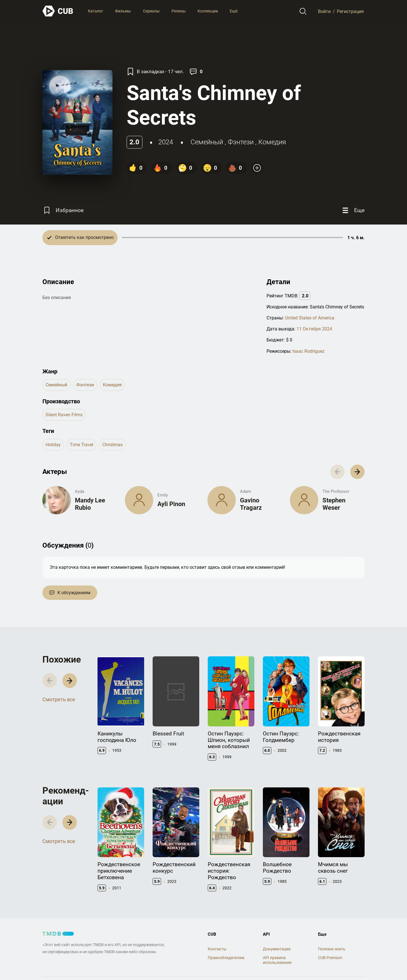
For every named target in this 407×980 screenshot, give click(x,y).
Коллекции (208, 11)
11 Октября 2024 (314, 329)
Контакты (217, 949)
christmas (112, 445)
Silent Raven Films (64, 415)
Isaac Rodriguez (309, 351)
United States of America (310, 318)
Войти (324, 11)
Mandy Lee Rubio (90, 504)
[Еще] (353, 211)
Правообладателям (226, 958)
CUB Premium (330, 958)
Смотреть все (59, 699)
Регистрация (350, 11)
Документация (277, 949)
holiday (53, 445)
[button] (357, 472)
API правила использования (277, 960)
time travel (82, 445)
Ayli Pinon (171, 504)
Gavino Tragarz (251, 504)
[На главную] (58, 11)
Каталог (96, 11)
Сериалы (151, 11)
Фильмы (123, 11)
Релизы (179, 11)
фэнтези (241, 142)
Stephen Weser (334, 504)
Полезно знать (332, 949)
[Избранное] (63, 211)
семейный (207, 142)
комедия (272, 142)
